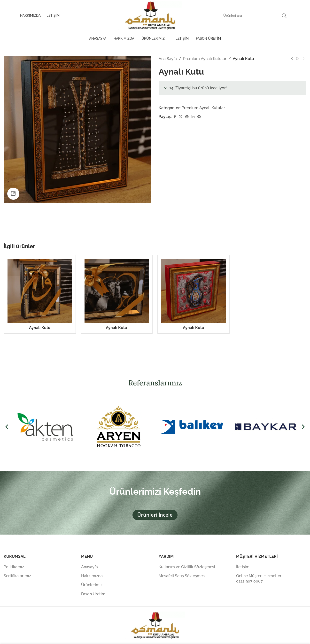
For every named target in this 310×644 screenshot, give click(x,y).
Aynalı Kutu (40, 328)
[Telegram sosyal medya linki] (199, 117)
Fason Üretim (93, 594)
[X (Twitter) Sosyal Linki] (181, 117)
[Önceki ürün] (292, 59)
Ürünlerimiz (92, 585)
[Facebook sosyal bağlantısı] (175, 117)
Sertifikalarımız (17, 576)
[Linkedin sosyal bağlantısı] (193, 117)
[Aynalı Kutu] (40, 291)
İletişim (243, 567)
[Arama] (255, 16)
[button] (7, 427)
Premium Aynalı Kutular (205, 59)
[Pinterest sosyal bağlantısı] (187, 117)
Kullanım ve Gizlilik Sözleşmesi (187, 567)
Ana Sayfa (168, 59)
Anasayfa (89, 567)
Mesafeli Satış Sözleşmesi (182, 576)
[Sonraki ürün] (303, 59)
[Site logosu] (150, 15)
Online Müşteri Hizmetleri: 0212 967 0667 (260, 579)
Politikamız (14, 567)
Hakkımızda (92, 576)
